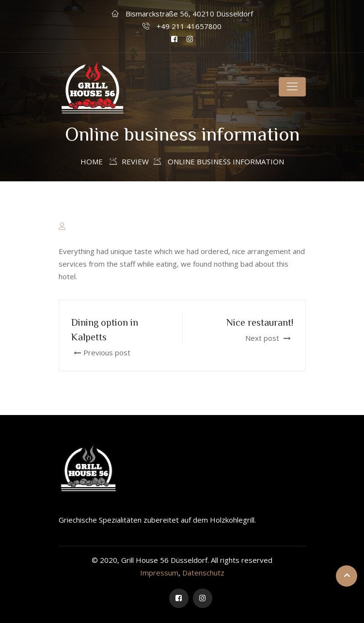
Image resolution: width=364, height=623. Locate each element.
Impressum (159, 573)
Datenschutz (203, 573)
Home (92, 161)
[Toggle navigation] (292, 87)
